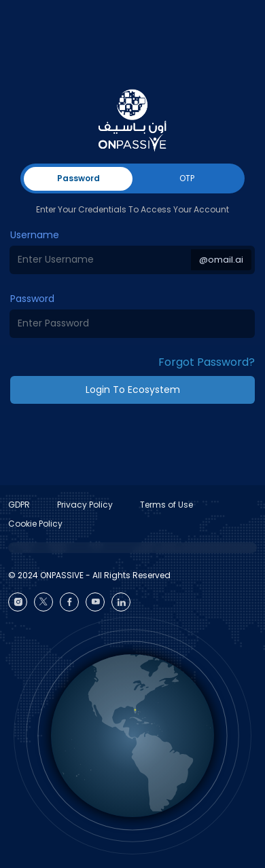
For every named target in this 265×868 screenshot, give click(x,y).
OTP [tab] (187, 178)
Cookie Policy (35, 524)
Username (35, 235)
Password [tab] (78, 178)
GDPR (19, 505)
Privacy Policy (85, 505)
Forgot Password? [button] (207, 362)
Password (32, 299)
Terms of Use (166, 505)
